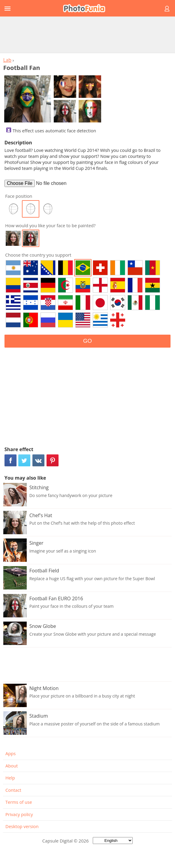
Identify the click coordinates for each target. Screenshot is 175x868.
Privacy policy (19, 814)
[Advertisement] (88, 35)
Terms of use (19, 802)
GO (87, 341)
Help (10, 778)
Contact (13, 790)
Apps (11, 753)
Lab (7, 60)
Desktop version (22, 826)
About (12, 766)
